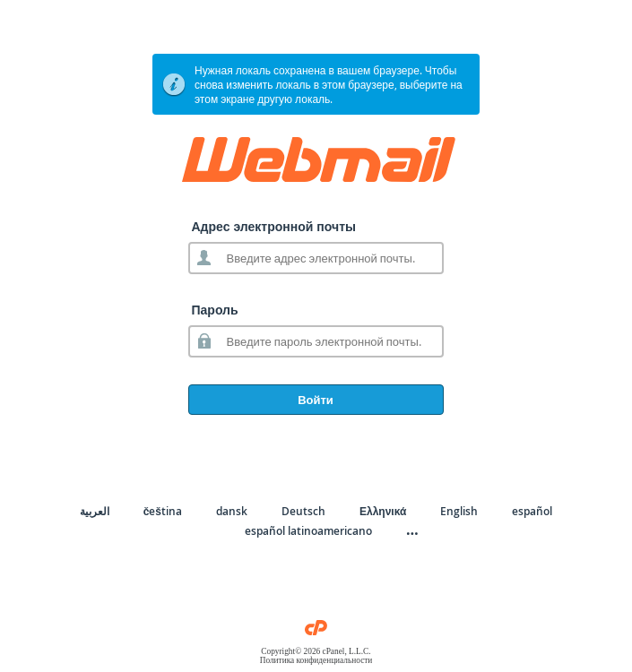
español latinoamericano (308, 531)
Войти (316, 400)
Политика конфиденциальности (316, 660)
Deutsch (303, 511)
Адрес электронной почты (274, 226)
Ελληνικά (383, 511)
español (532, 511)
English (459, 511)
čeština (163, 511)
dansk (232, 511)
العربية (95, 511)
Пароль (215, 310)
